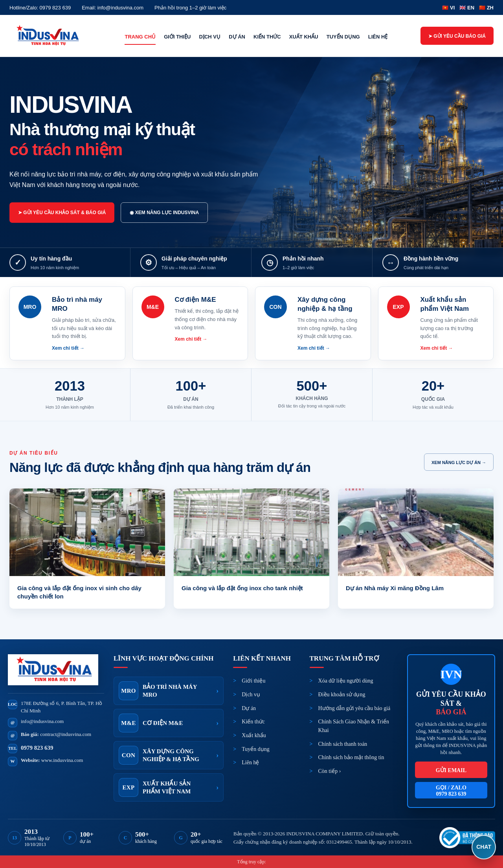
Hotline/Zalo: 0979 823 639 (40, 8)
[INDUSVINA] (51, 36)
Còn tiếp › (330, 771)
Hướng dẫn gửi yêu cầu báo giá (354, 708)
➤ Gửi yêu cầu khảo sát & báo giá (62, 213)
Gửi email (451, 770)
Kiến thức (267, 37)
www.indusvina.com (62, 760)
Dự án (237, 37)
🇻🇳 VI (448, 8)
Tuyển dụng (343, 37)
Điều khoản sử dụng (342, 695)
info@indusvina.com (42, 721)
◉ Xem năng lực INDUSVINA (164, 213)
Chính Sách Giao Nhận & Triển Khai (354, 726)
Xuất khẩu (304, 37)
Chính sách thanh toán (343, 744)
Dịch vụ (210, 37)
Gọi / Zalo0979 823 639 (451, 791)
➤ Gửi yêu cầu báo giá (457, 36)
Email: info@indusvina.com (113, 8)
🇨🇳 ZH (486, 8)
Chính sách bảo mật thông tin (351, 757)
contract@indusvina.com (66, 734)
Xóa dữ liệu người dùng (346, 681)
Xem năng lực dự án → (459, 462)
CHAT (484, 847)
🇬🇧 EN (467, 8)
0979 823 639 (37, 748)
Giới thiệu (177, 37)
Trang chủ (140, 37)
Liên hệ (378, 37)
